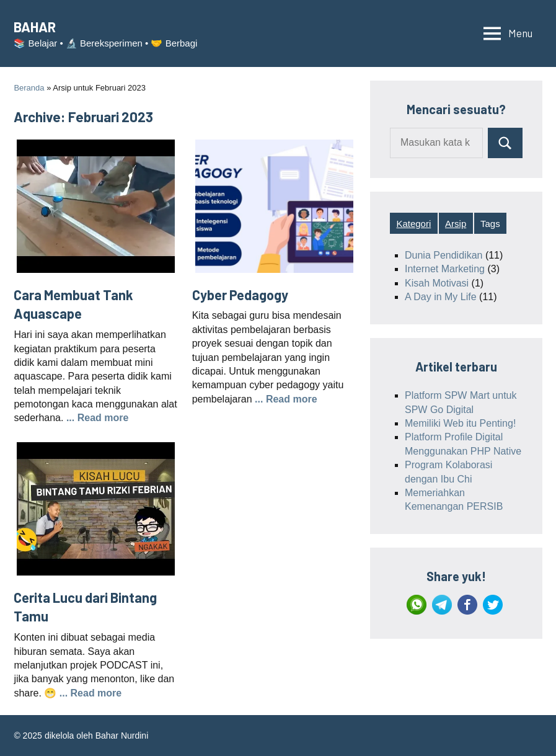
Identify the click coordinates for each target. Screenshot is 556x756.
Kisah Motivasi (437, 283)
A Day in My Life (441, 297)
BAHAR (35, 27)
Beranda (29, 88)
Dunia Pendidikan (443, 255)
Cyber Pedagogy (240, 295)
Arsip (456, 224)
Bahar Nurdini (122, 736)
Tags (490, 224)
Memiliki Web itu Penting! (460, 423)
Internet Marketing (445, 269)
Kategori (413, 224)
